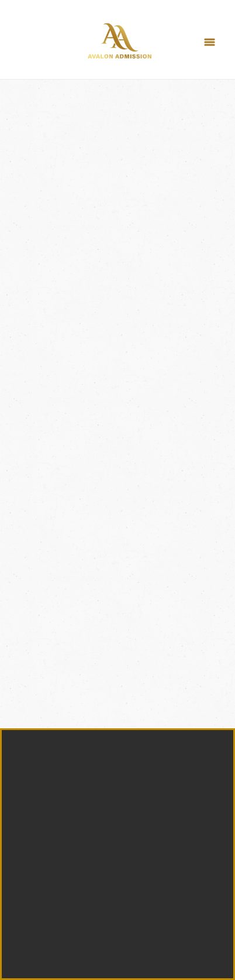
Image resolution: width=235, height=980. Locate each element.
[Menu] (210, 42)
